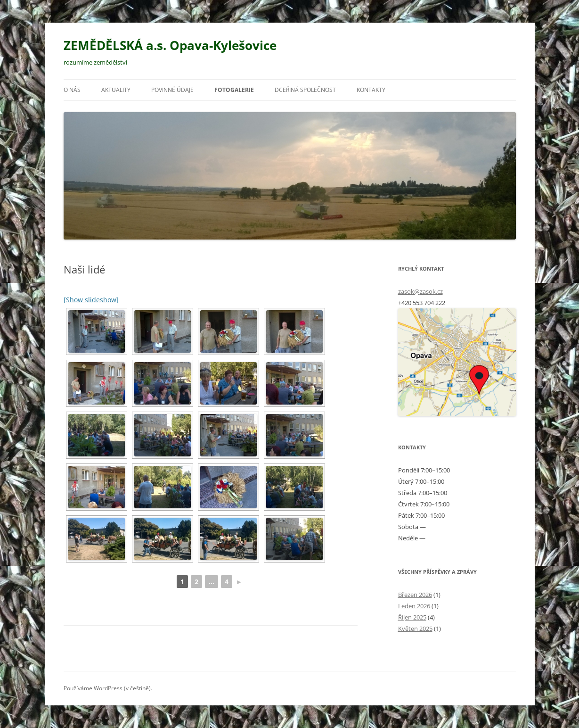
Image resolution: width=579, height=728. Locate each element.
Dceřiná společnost (305, 90)
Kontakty (371, 90)
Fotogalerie (234, 90)
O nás (72, 90)
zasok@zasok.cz (420, 291)
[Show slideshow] (91, 300)
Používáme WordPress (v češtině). (108, 688)
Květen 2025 (415, 629)
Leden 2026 (414, 606)
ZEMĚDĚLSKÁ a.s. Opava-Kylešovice (170, 45)
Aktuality (116, 90)
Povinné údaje (172, 90)
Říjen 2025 (412, 617)
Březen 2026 (415, 595)
